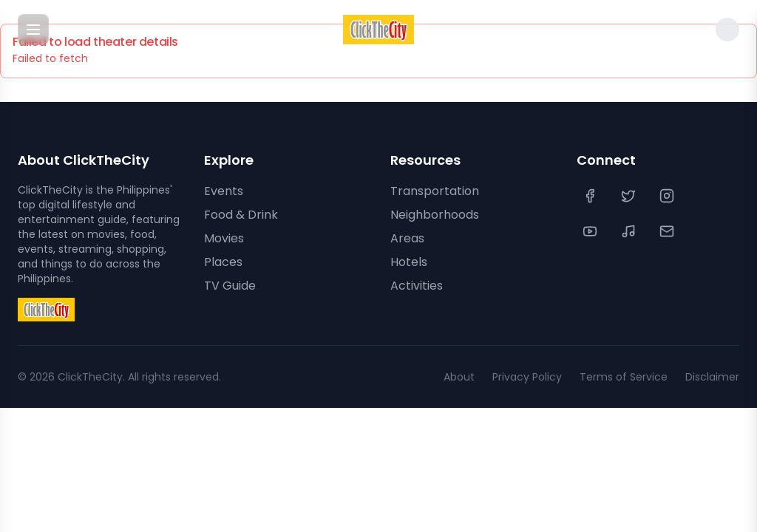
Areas (407, 238)
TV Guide (230, 286)
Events (224, 191)
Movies (224, 238)
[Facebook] (591, 196)
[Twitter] (630, 196)
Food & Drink (241, 215)
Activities (417, 286)
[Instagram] (668, 196)
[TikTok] (630, 231)
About (459, 377)
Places (223, 262)
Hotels (409, 262)
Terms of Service (624, 377)
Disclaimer (712, 377)
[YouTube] (591, 231)
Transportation (435, 191)
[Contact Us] (668, 231)
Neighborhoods (435, 215)
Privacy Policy (527, 377)
